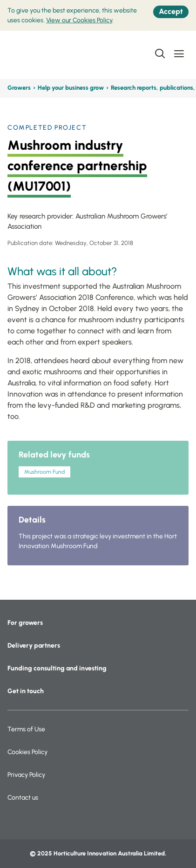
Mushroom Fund (44, 472)
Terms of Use (26, 729)
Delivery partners (34, 646)
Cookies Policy (27, 752)
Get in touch (26, 691)
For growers (25, 623)
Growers (19, 88)
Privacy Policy (26, 775)
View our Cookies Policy (79, 20)
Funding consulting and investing (57, 668)
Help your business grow (71, 88)
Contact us (23, 798)
